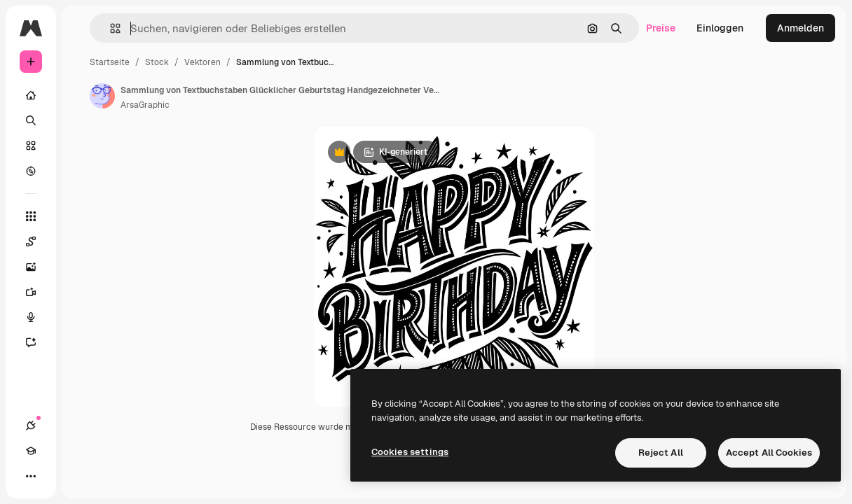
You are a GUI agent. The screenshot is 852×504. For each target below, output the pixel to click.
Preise (661, 28)
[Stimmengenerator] (38, 317)
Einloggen (720, 28)
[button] (110, 28)
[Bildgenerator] (38, 267)
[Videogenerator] (38, 292)
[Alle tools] (31, 216)
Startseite (110, 62)
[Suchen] (31, 120)
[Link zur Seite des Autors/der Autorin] (102, 96)
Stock (157, 62)
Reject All (661, 453)
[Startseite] (31, 95)
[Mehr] (31, 476)
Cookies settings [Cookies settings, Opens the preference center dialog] (410, 452)
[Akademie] (31, 451)
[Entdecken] (31, 171)
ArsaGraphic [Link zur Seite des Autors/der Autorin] (145, 105)
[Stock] (31, 146)
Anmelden (801, 28)
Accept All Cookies (769, 453)
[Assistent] (38, 342)
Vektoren (202, 62)
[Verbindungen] (31, 426)
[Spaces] (38, 241)
